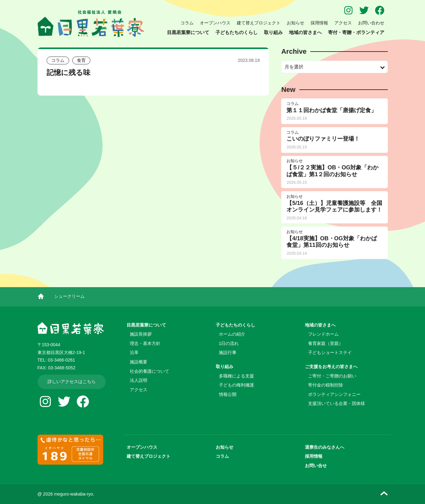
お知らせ (296, 23)
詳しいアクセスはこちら (72, 382)
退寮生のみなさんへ (325, 447)
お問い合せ (316, 466)
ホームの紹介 (232, 334)
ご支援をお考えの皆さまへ (331, 367)
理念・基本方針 (145, 343)
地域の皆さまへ (305, 32)
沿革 (134, 352)
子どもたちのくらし (237, 32)
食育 (81, 60)
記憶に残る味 (68, 73)
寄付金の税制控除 (326, 385)
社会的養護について (149, 371)
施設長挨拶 (141, 334)
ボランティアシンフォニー (334, 394)
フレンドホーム (323, 334)
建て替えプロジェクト (259, 23)
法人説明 (139, 380)
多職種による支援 (236, 376)
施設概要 (139, 362)
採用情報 (319, 23)
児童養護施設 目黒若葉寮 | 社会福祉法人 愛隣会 (91, 24)
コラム (187, 23)
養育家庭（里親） (326, 343)
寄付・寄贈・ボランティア (356, 32)
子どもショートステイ (330, 352)
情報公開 (228, 394)
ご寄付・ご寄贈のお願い (332, 376)
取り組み (273, 32)
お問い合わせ (371, 23)
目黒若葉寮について (188, 32)
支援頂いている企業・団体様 (336, 403)
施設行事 (228, 352)
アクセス (343, 23)
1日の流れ (229, 343)
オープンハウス (215, 23)
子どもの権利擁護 (236, 385)
